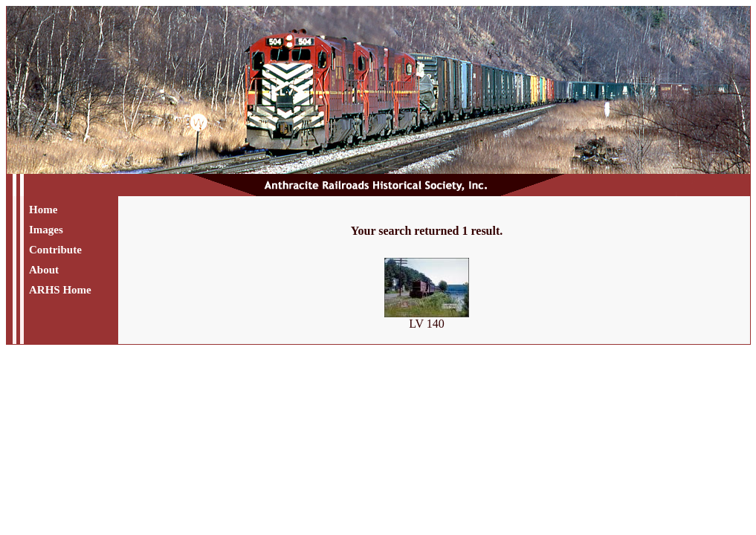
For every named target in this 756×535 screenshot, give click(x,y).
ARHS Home (60, 290)
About (44, 270)
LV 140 (427, 318)
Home (43, 210)
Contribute (55, 250)
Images (46, 230)
